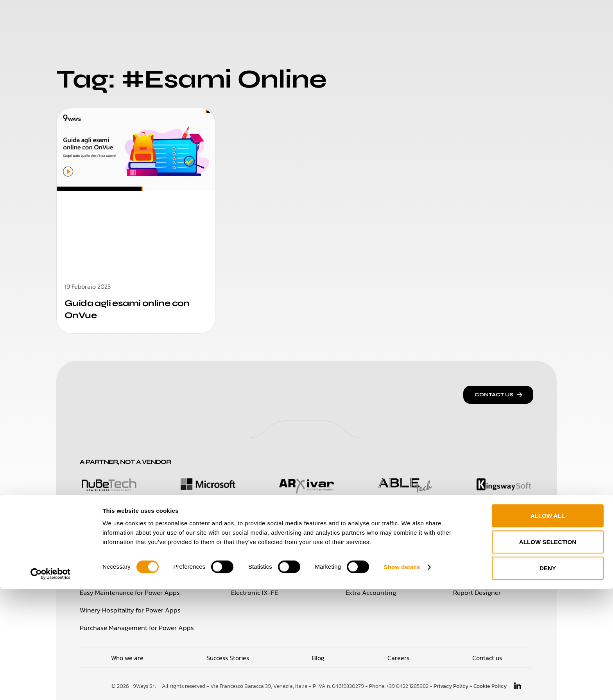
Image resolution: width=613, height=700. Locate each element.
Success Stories (322, 15)
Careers (378, 15)
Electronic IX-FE (254, 592)
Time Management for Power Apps (128, 575)
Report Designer (481, 592)
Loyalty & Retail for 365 (112, 558)
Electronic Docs (253, 575)
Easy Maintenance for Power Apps (127, 592)
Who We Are (259, 15)
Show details (402, 678)
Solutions (207, 15)
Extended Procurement (380, 575)
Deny (548, 679)
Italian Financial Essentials (268, 558)
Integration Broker (484, 558)
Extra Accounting (372, 592)
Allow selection (548, 653)
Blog (413, 15)
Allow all (548, 627)
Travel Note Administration (496, 575)
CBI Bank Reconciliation (381, 558)
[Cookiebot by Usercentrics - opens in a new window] (51, 685)
